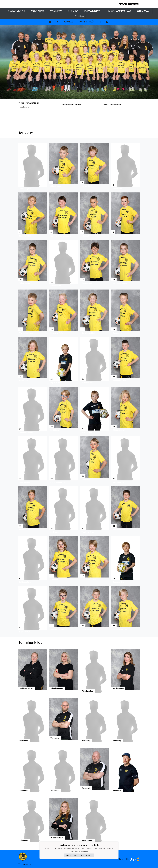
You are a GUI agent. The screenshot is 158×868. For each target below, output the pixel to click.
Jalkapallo (37, 11)
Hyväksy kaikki (72, 855)
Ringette (73, 11)
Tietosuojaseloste (26, 864)
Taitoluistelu (92, 11)
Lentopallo (143, 11)
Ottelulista (24, 115)
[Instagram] (101, 22)
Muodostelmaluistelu (118, 11)
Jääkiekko (56, 11)
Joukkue (69, 22)
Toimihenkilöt (87, 22)
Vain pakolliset (87, 855)
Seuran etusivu (17, 11)
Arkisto (80, 16)
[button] (12, 62)
